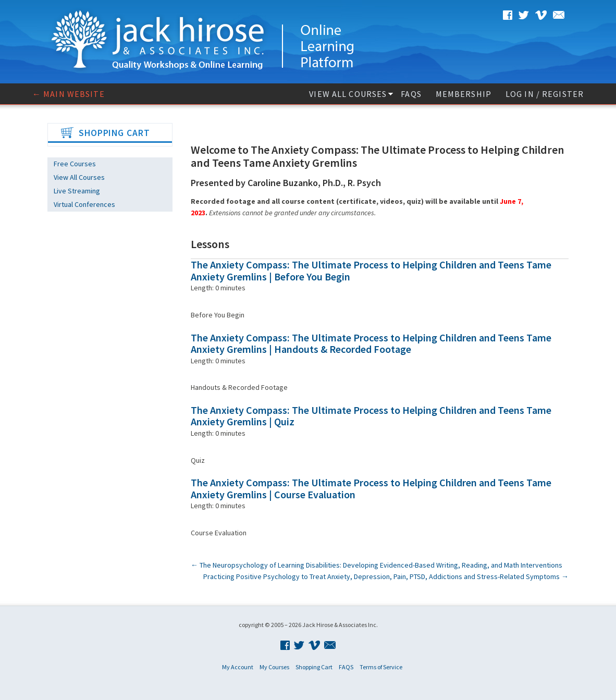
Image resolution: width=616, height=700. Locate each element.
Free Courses (75, 164)
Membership (464, 94)
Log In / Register (545, 94)
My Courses (274, 667)
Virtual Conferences (84, 204)
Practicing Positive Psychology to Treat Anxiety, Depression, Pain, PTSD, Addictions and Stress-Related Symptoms (386, 576)
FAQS (411, 94)
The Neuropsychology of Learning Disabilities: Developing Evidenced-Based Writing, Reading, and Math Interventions (377, 565)
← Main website (69, 94)
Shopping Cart (314, 667)
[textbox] (380, 225)
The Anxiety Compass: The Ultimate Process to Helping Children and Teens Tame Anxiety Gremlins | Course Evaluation (371, 488)
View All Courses (348, 94)
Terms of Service (381, 667)
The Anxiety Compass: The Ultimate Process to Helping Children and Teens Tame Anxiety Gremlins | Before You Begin (371, 271)
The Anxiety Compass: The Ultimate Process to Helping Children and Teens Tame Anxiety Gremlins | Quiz (371, 416)
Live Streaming (77, 191)
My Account (238, 667)
